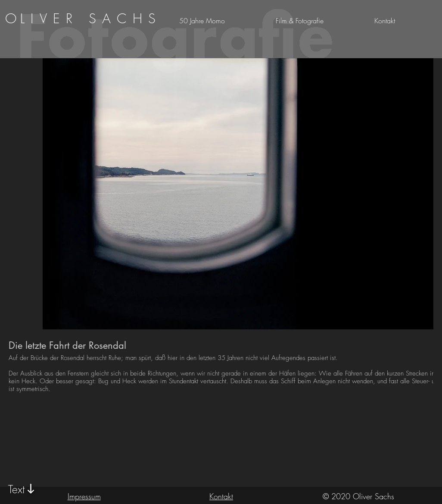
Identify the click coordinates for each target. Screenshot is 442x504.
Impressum (84, 496)
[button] (406, 21)
